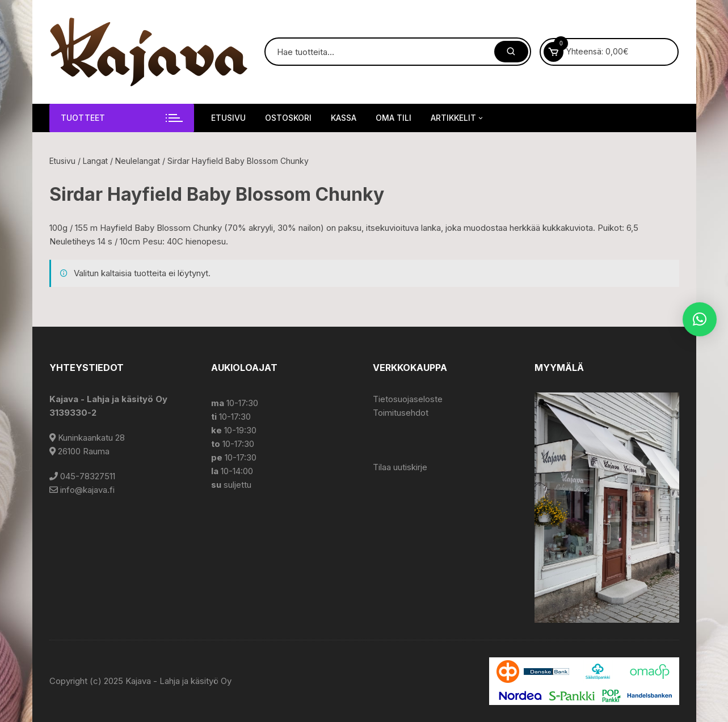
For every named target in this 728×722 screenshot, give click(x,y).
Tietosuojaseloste (408, 399)
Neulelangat (138, 161)
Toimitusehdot (401, 413)
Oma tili (394, 118)
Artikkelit (458, 118)
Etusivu (228, 118)
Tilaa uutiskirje (400, 467)
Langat (95, 161)
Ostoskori (288, 118)
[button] (700, 319)
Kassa (344, 118)
